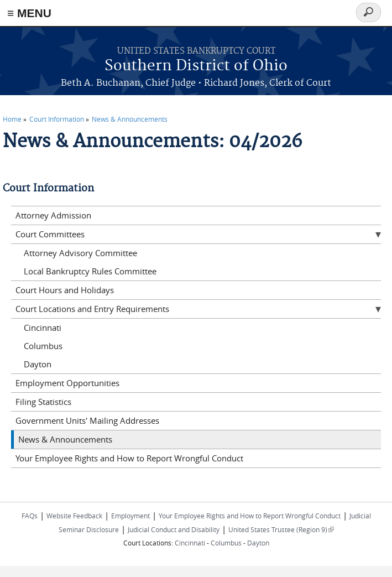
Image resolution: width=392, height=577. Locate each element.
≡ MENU (29, 13)
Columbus (43, 346)
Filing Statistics (43, 402)
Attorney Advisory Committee (80, 253)
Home (12, 119)
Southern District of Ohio (196, 66)
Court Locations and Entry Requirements (92, 309)
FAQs (30, 516)
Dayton (38, 364)
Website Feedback (74, 516)
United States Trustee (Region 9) (281, 529)
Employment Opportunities (67, 383)
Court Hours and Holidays (65, 290)
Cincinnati (43, 328)
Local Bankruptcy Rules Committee (90, 271)
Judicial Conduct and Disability (174, 529)
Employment (130, 516)
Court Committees (50, 234)
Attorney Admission (53, 215)
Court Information (57, 119)
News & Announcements (130, 119)
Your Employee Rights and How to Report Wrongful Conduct (129, 458)
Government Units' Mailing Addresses (87, 420)
